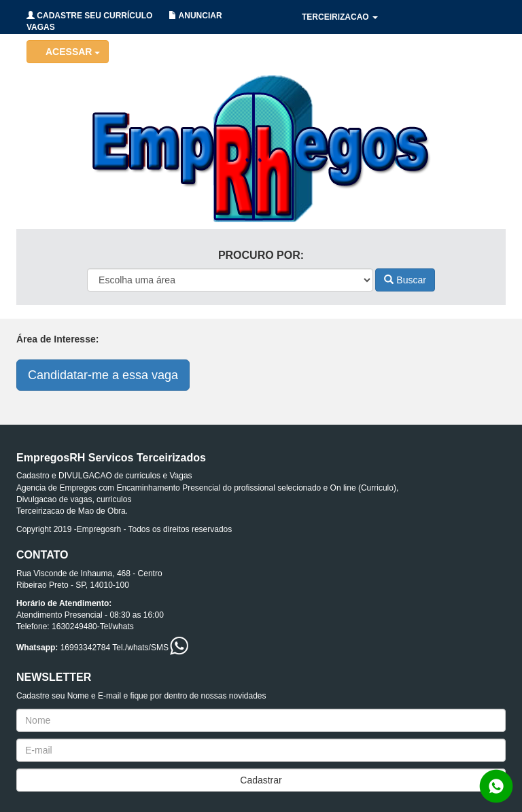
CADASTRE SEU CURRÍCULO (89, 16)
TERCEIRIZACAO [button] (340, 17)
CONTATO (461, 85)
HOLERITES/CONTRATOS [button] (356, 51)
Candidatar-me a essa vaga (103, 375)
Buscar (405, 280)
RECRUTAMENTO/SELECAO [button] (362, 85)
